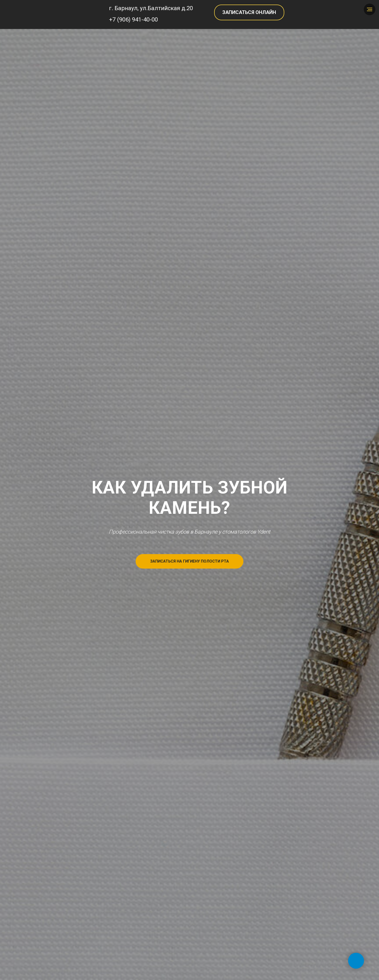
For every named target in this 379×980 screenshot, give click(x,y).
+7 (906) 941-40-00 (133, 20)
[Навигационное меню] (370, 9)
